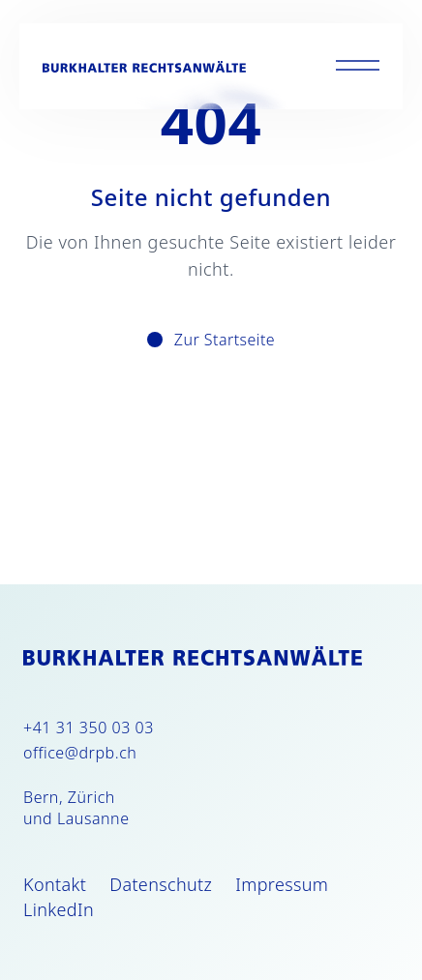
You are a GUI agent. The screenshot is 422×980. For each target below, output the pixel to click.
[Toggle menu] (358, 66)
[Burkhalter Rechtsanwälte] (144, 67)
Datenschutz (161, 884)
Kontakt (55, 884)
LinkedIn (59, 909)
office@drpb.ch (80, 753)
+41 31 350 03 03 (89, 728)
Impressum (282, 884)
